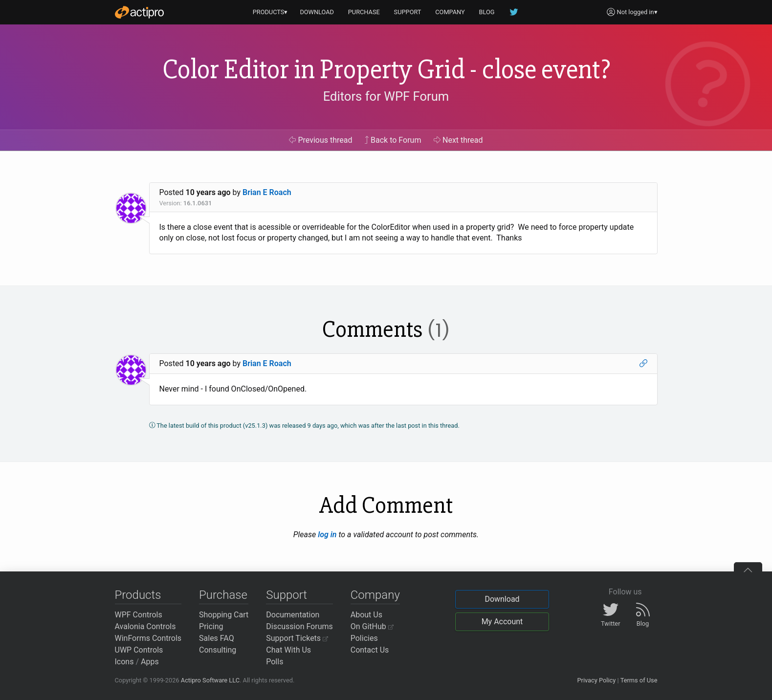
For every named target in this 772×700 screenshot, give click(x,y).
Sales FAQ (217, 638)
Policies (364, 638)
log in (327, 535)
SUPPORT (408, 12)
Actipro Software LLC (210, 680)
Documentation (293, 615)
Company (375, 595)
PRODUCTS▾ (270, 12)
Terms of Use (639, 680)
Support (287, 595)
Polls (275, 662)
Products (138, 595)
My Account (502, 622)
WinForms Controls (148, 638)
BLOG (487, 12)
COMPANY (450, 12)
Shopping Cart (224, 615)
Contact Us (370, 650)
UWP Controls (139, 650)
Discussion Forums (299, 626)
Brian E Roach (267, 192)
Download (502, 599)
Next (458, 140)
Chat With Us (288, 650)
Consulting (218, 650)
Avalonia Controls (145, 626)
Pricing (211, 626)
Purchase (223, 595)
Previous (320, 140)
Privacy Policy (596, 680)
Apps (150, 662)
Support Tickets (297, 638)
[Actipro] (139, 12)
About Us (366, 615)
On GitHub (372, 626)
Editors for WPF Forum (386, 96)
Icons (124, 662)
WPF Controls (139, 615)
